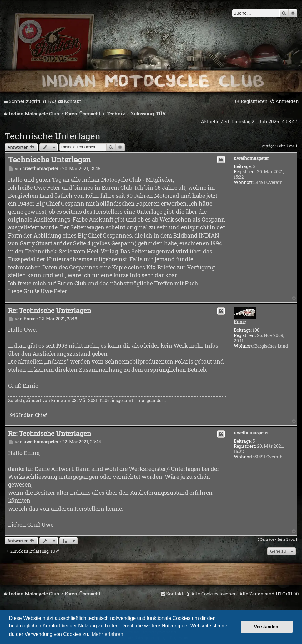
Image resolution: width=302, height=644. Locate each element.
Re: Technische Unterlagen (50, 310)
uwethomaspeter (251, 158)
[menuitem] (49, 101)
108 (256, 330)
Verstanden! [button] (267, 627)
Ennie (240, 322)
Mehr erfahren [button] (107, 634)
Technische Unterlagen (53, 136)
